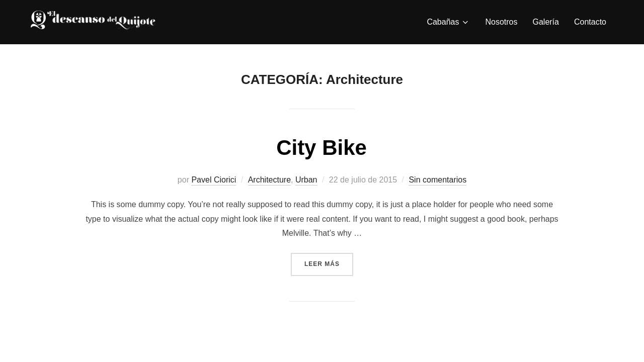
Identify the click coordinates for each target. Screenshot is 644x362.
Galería (545, 22)
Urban (306, 180)
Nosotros (501, 22)
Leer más (329, 263)
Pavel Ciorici (214, 180)
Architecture (269, 180)
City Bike (321, 148)
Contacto (590, 22)
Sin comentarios (437, 180)
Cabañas (448, 22)
